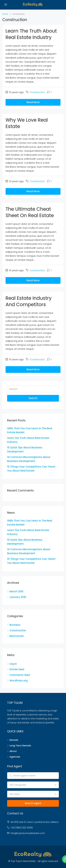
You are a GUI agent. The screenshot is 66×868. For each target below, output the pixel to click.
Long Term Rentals (20, 746)
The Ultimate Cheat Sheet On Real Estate (30, 212)
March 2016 (16, 591)
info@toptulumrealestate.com (28, 833)
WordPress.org (19, 681)
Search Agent (33, 803)
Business (15, 625)
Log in (13, 664)
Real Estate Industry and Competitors (29, 301)
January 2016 (18, 597)
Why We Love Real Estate (27, 123)
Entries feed (17, 669)
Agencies (15, 757)
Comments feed (20, 675)
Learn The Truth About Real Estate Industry (31, 34)
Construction (37, 92)
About (13, 751)
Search (33, 398)
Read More (33, 102)
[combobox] (33, 785)
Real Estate (16, 636)
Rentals (14, 740)
